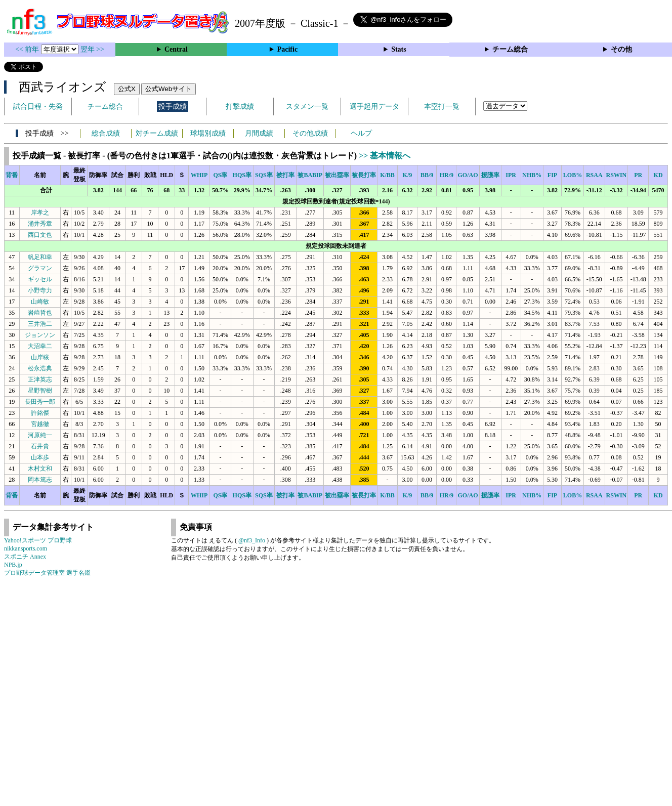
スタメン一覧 (307, 107)
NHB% (532, 175)
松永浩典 (40, 368)
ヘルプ (361, 133)
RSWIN (617, 175)
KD (658, 175)
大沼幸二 (40, 346)
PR (638, 175)
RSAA (594, 175)
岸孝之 (40, 213)
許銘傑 (40, 413)
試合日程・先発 (38, 107)
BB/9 (427, 175)
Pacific (287, 49)
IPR (511, 175)
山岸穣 (40, 357)
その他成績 (310, 133)
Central (176, 49)
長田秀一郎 (40, 402)
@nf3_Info (252, 540)
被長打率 (364, 175)
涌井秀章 (40, 224)
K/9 (408, 175)
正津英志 (40, 379)
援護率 (490, 175)
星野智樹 (40, 391)
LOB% (573, 175)
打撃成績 (240, 107)
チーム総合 (510, 49)
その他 (621, 49)
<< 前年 (28, 49)
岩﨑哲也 (40, 313)
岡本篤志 (40, 480)
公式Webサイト (169, 89)
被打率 (285, 175)
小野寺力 (40, 290)
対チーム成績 (157, 133)
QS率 (220, 175)
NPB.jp (13, 565)
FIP (552, 175)
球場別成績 (208, 133)
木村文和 (40, 469)
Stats (399, 49)
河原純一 (40, 435)
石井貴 (40, 446)
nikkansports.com (26, 548)
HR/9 (447, 175)
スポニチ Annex (25, 557)
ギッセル (40, 279)
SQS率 (264, 175)
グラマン (40, 268)
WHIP (199, 175)
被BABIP (310, 175)
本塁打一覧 (442, 107)
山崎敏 (40, 302)
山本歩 (40, 457)
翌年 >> (92, 49)
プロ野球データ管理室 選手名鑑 (47, 573)
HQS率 (242, 175)
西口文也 (40, 235)
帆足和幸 (40, 257)
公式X (127, 89)
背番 (12, 175)
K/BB (387, 175)
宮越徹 (40, 424)
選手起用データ (374, 107)
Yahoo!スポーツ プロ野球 (38, 540)
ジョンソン (40, 335)
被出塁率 (337, 175)
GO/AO (468, 175)
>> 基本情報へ (385, 156)
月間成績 (259, 133)
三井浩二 (40, 324)
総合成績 (106, 133)
